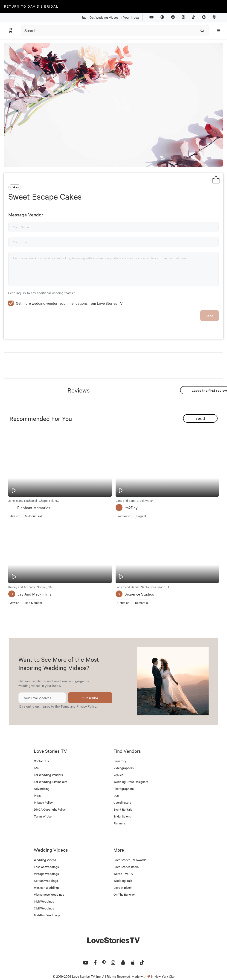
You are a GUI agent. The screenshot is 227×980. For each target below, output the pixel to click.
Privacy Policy (86, 699)
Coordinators (122, 796)
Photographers (124, 782)
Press (38, 789)
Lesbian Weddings (46, 860)
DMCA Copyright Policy (50, 802)
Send (210, 309)
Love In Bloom (123, 881)
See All (200, 412)
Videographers (124, 761)
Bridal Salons (122, 809)
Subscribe (90, 691)
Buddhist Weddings (47, 908)
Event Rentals (123, 802)
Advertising (42, 782)
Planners (119, 816)
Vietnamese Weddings (49, 887)
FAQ (37, 761)
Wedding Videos (45, 853)
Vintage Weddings (46, 867)
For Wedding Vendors (48, 768)
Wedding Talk (123, 874)
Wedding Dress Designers (131, 775)
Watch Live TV (123, 867)
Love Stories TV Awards (130, 853)
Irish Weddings (44, 894)
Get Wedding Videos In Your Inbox (112, 17)
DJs (116, 789)
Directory (120, 754)
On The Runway (124, 887)
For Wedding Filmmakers (51, 775)
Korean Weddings (46, 874)
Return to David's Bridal (31, 6)
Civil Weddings (44, 901)
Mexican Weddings (47, 881)
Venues (118, 768)
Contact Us (41, 754)
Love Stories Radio (126, 860)
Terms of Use (43, 809)
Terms (65, 699)
